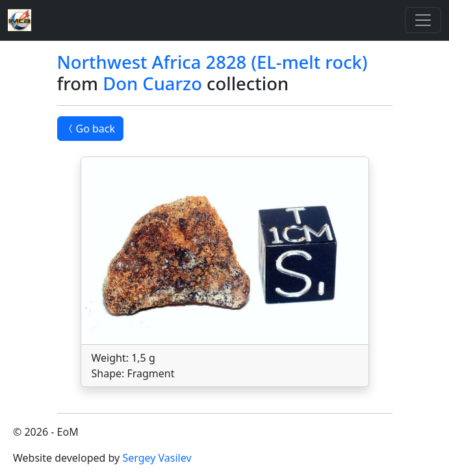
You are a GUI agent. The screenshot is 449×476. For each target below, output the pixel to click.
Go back (91, 129)
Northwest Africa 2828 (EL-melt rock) (212, 62)
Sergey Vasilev (157, 458)
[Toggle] (423, 20)
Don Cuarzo (152, 83)
